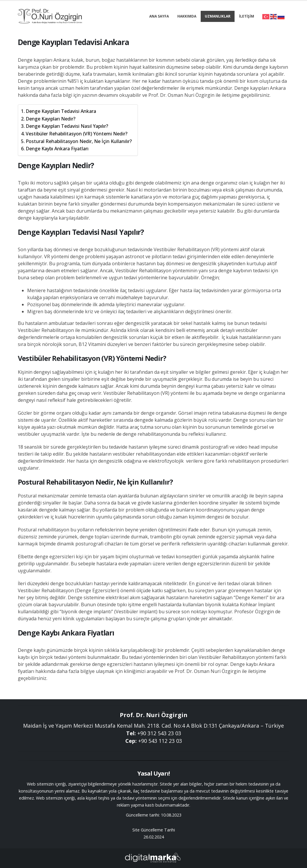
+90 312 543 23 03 (159, 733)
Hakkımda (187, 16)
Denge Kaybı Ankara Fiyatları (57, 149)
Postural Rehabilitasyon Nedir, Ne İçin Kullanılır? (79, 141)
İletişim (247, 16)
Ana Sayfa (159, 16)
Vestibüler (165, 249)
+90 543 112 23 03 (160, 741)
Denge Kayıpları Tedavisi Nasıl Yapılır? (67, 126)
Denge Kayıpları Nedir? (51, 119)
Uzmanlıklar (218, 16)
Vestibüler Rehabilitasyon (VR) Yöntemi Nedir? (77, 134)
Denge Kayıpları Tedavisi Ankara (61, 111)
